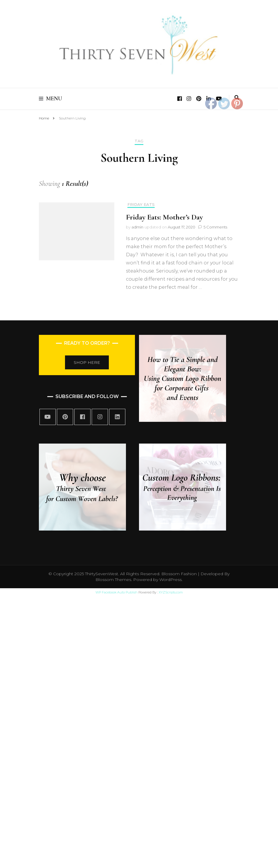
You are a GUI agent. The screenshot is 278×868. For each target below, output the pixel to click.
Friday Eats (141, 205)
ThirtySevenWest (102, 574)
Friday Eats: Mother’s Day (164, 217)
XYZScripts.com (171, 592)
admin (137, 227)
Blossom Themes (113, 580)
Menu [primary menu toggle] (50, 99)
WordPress (170, 580)
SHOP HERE (87, 362)
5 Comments (215, 227)
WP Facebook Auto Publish (117, 592)
